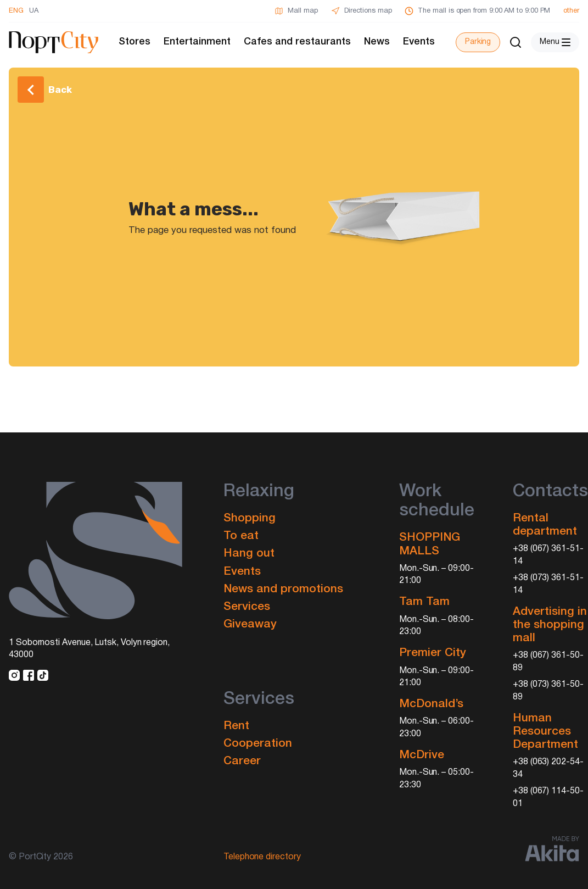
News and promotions (283, 589)
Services (247, 607)
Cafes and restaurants (297, 42)
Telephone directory (262, 857)
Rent (236, 726)
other (571, 11)
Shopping (250, 518)
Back (60, 90)
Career (242, 761)
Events (419, 42)
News (377, 42)
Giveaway (250, 624)
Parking (478, 42)
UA (34, 11)
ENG (16, 11)
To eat (241, 536)
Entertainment (197, 42)
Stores (135, 42)
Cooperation (258, 744)
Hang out (249, 554)
